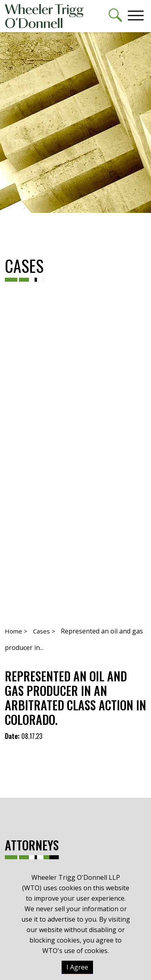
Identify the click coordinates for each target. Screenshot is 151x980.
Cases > (44, 631)
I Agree (77, 967)
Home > (16, 631)
